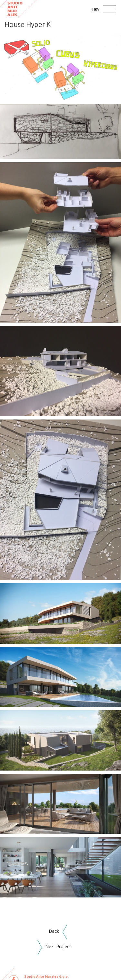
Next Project (58, 946)
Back (54, 931)
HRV (96, 9)
